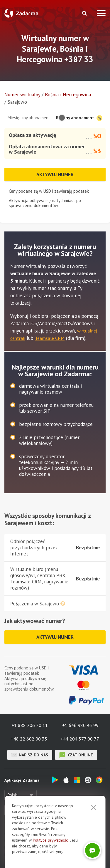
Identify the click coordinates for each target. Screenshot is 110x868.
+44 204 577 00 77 (80, 739)
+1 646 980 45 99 (80, 725)
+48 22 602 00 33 (29, 739)
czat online (76, 755)
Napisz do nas (30, 755)
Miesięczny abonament (29, 118)
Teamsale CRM (50, 338)
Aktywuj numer (55, 174)
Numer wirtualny (22, 95)
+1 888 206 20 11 (30, 725)
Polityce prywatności (51, 853)
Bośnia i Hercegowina (68, 95)
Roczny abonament (79, 118)
